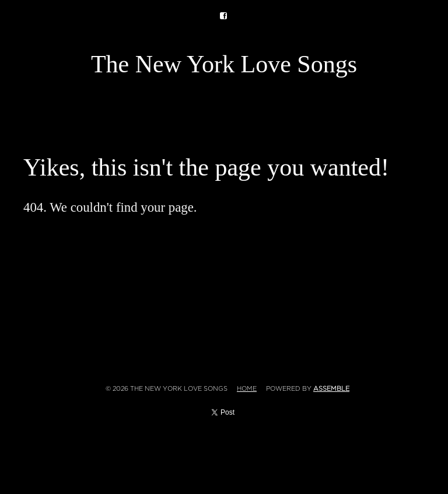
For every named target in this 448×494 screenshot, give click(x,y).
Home (247, 389)
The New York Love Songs (224, 64)
